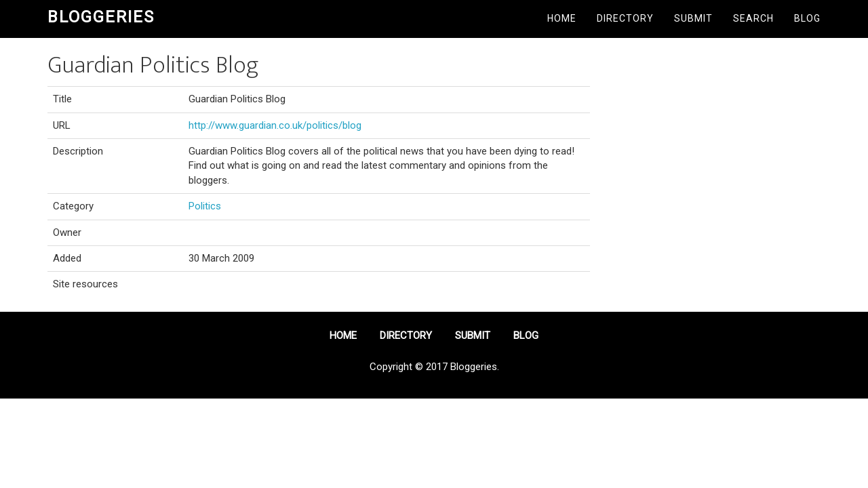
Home (562, 18)
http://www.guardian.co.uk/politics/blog (275, 125)
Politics (205, 206)
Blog (807, 18)
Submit (693, 18)
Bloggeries (101, 17)
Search (753, 18)
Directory (625, 18)
